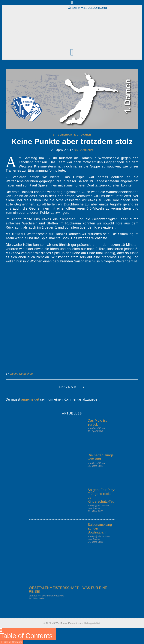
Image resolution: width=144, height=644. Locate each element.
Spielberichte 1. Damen (72, 135)
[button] (72, 52)
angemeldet (30, 399)
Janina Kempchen (21, 374)
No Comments (83, 150)
